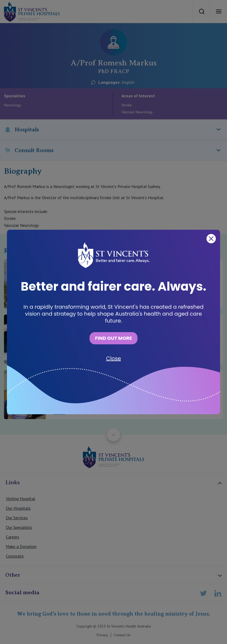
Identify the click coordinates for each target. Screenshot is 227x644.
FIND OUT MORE (113, 338)
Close (113, 358)
